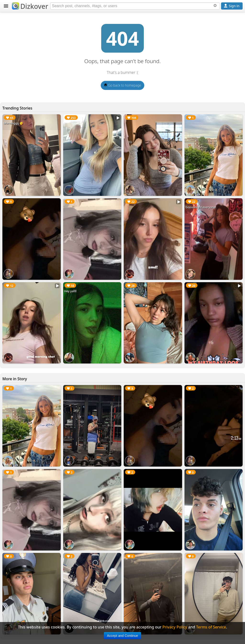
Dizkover (30, 6)
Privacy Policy (175, 627)
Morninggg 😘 (13, 123)
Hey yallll (70, 291)
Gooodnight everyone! (201, 207)
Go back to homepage (122, 85)
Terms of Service (211, 627)
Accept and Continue (122, 636)
